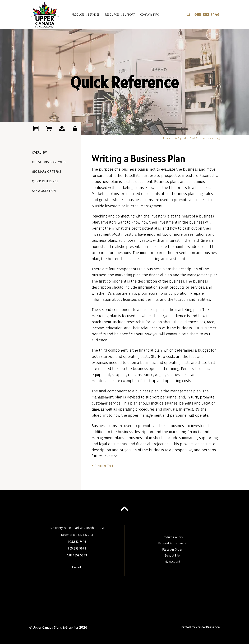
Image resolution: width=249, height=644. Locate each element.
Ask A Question (44, 191)
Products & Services (85, 15)
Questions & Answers (49, 162)
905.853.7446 (207, 15)
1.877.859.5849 (77, 555)
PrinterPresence (208, 627)
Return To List (106, 466)
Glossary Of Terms (47, 172)
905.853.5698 (77, 548)
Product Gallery (172, 537)
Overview (39, 153)
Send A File (172, 556)
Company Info (150, 15)
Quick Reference (45, 181)
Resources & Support (120, 15)
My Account (172, 562)
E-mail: (77, 567)
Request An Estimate (172, 543)
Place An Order (172, 550)
